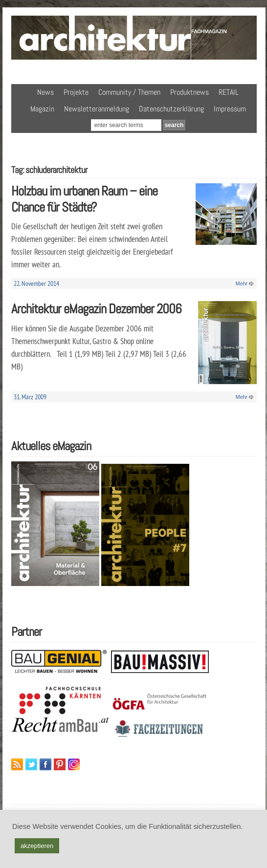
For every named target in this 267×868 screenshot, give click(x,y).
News (45, 92)
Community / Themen (129, 92)
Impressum (230, 109)
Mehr (242, 283)
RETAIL (229, 92)
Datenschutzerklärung (171, 109)
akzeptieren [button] (37, 846)
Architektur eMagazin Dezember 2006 (96, 309)
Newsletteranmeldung (97, 109)
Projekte (76, 92)
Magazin (42, 109)
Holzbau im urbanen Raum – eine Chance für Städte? (84, 199)
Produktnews (189, 92)
